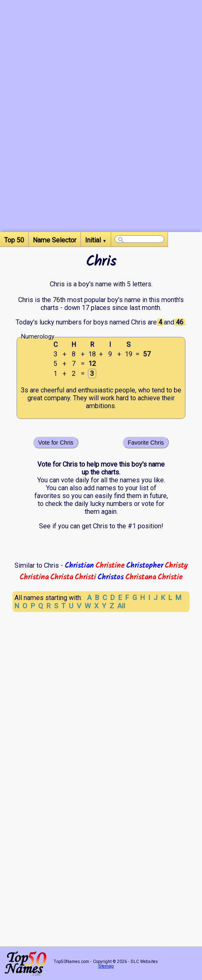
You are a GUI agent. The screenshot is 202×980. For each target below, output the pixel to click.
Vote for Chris (56, 443)
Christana (141, 577)
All (121, 606)
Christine (110, 566)
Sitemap (106, 966)
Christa (62, 577)
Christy (176, 566)
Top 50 (14, 240)
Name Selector (55, 240)
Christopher (145, 566)
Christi (85, 577)
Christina (34, 577)
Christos (111, 577)
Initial (96, 240)
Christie (170, 577)
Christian (79, 566)
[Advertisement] (101, 131)
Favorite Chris (146, 443)
